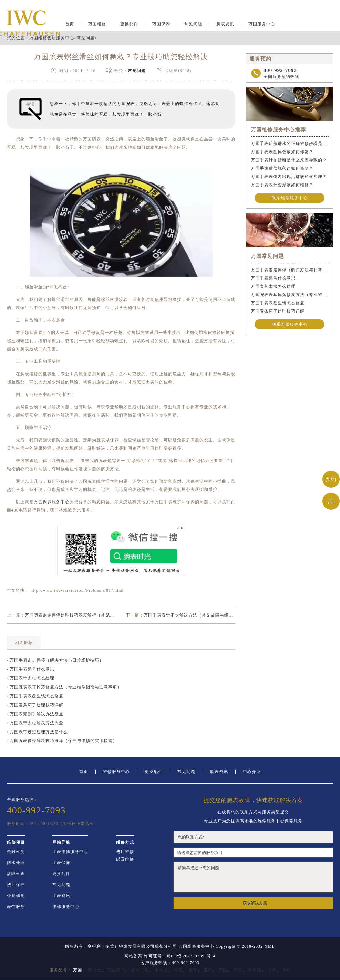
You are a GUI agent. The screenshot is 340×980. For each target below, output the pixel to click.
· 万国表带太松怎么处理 (31, 678)
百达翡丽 (116, 970)
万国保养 (161, 26)
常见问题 (193, 26)
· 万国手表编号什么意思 (31, 669)
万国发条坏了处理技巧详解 (278, 311)
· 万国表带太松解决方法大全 (35, 723)
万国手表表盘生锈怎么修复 (278, 303)
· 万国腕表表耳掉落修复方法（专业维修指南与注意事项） (64, 687)
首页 (84, 772)
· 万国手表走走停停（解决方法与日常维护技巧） (55, 660)
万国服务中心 (262, 26)
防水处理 (16, 863)
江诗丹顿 (140, 970)
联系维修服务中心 (290, 198)
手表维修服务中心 (70, 852)
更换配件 (129, 26)
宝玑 (208, 970)
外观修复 (16, 896)
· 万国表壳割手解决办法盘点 (35, 714)
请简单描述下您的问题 (253, 877)
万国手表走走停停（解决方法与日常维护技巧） (290, 270)
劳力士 (95, 970)
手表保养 (61, 863)
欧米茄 (255, 970)
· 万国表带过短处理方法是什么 (37, 732)
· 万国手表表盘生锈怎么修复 (35, 696)
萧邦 (238, 970)
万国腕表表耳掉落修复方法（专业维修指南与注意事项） (290, 295)
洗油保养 (16, 885)
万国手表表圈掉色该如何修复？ (282, 152)
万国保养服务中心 (52, 502)
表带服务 (16, 907)
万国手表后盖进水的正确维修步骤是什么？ (290, 144)
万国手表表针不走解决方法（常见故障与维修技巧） (195, 615)
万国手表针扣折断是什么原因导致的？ (289, 160)
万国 (223, 970)
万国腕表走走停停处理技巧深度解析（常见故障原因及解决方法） (90, 615)
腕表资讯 (225, 26)
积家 (178, 970)
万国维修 (97, 26)
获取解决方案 (255, 903)
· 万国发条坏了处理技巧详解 (35, 705)
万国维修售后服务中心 (52, 38)
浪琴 (272, 970)
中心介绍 (252, 772)
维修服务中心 (116, 772)
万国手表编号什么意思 (273, 278)
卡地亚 (161, 970)
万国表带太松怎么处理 (273, 286)
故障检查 (16, 874)
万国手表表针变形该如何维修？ (282, 185)
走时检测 (16, 852)
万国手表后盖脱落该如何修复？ (282, 168)
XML (270, 946)
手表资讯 (61, 896)
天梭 (287, 970)
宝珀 (193, 970)
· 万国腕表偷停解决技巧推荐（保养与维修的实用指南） (62, 741)
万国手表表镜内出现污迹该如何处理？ (289, 177)
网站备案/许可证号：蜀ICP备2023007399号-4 (170, 956)
